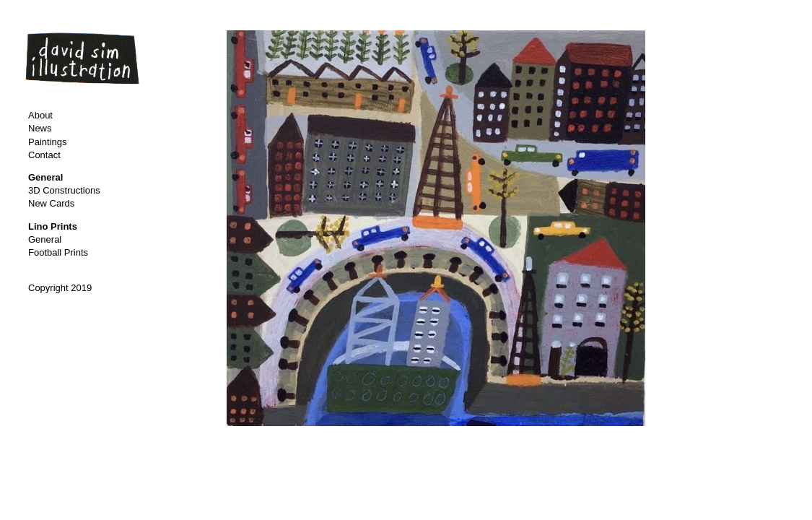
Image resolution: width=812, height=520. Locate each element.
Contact (44, 155)
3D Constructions (64, 190)
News (40, 128)
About (40, 115)
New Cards (51, 203)
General (45, 239)
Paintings (47, 142)
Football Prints (58, 252)
